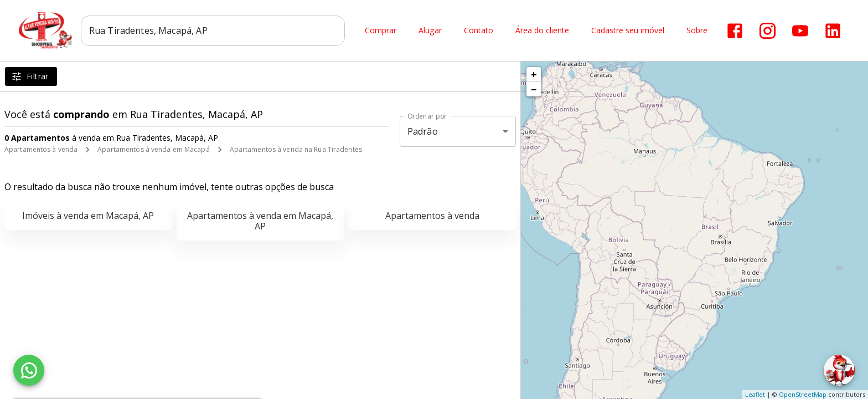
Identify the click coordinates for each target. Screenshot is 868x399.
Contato (479, 31)
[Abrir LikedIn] (833, 31)
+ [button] (534, 74)
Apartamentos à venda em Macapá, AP (260, 221)
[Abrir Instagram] (768, 31)
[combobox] (214, 30)
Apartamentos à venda (41, 149)
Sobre (697, 31)
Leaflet (755, 394)
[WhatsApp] (29, 370)
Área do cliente (542, 31)
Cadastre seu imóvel (628, 31)
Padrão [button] (423, 131)
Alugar (430, 31)
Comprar (381, 31)
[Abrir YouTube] (800, 31)
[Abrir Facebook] (735, 31)
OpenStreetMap (803, 394)
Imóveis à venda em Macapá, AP (88, 216)
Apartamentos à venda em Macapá (153, 149)
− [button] (534, 89)
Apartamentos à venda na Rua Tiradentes (296, 149)
